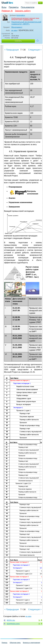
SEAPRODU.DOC (13, 624)
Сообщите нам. (28, 20)
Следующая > (35, 50)
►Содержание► (2, 85)
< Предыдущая (12, 50)
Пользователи (28, 7)
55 (39, 624)
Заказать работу (23, 11)
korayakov (21, 15)
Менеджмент (17, 27)
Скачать (18, 41)
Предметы (14, 7)
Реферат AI (7, 11)
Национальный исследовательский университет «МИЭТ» (26, 23)
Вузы (4, 7)
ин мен (14, 30)
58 (39, 620)
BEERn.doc (11, 620)
